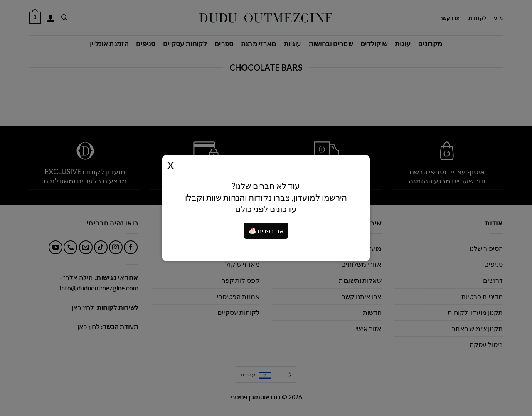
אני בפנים (266, 231)
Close (171, 164)
